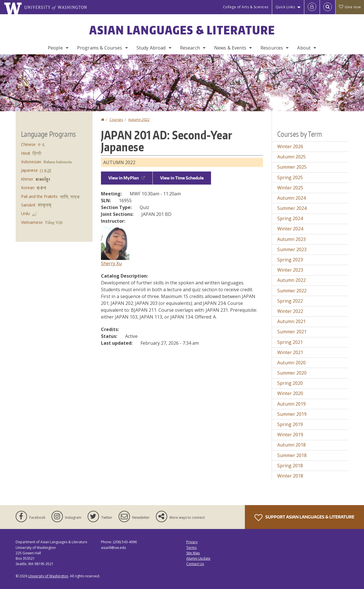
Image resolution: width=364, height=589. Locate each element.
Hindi (26, 153)
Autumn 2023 (291, 239)
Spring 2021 (290, 342)
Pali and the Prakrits (39, 196)
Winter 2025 (290, 188)
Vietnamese (32, 222)
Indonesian (31, 162)
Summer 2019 (292, 414)
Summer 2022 (292, 291)
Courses (116, 120)
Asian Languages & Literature (182, 30)
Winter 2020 (290, 393)
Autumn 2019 (291, 404)
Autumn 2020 (291, 363)
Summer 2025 (292, 167)
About (304, 48)
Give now (350, 7)
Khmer (27, 179)
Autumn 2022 (139, 120)
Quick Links (285, 7)
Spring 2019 (290, 424)
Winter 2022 (290, 311)
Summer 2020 (292, 373)
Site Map (193, 553)
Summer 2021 (292, 332)
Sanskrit (28, 205)
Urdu (25, 213)
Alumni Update (198, 558)
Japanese (29, 170)
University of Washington (48, 576)
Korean (28, 188)
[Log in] (312, 7)
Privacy (192, 542)
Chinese (28, 144)
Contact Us (195, 564)
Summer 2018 (292, 455)
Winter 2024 (290, 229)
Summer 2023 (292, 249)
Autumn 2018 (291, 445)
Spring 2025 (290, 177)
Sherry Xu (111, 263)
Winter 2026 (290, 146)
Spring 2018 (290, 466)
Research (190, 48)
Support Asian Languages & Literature (304, 518)
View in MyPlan (127, 178)
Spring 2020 (290, 383)
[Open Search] (328, 7)
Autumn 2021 (291, 321)
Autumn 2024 (291, 198)
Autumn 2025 (291, 157)
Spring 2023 (290, 260)
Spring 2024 (290, 218)
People (55, 48)
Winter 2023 (290, 270)
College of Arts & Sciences (246, 7)
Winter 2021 (290, 352)
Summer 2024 (292, 208)
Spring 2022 (290, 301)
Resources (272, 48)
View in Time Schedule (182, 178)
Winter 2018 (290, 476)
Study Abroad (151, 48)
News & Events (230, 48)
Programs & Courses (100, 48)
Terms (191, 548)
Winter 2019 (290, 435)
